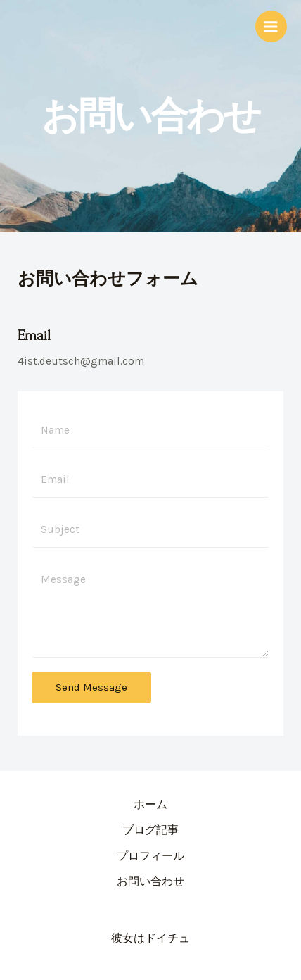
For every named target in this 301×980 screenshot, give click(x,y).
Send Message (91, 687)
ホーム (150, 805)
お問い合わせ (150, 881)
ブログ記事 (150, 830)
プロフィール (150, 856)
